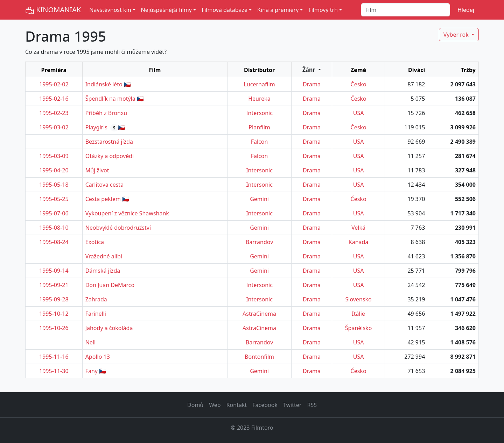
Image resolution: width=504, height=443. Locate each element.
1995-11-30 (54, 371)
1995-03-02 (54, 127)
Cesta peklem (103, 199)
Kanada (359, 242)
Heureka (259, 99)
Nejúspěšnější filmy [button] (166, 10)
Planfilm (259, 127)
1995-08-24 (54, 242)
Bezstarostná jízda (109, 142)
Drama (312, 84)
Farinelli (96, 314)
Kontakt (237, 405)
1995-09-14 (54, 271)
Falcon (260, 142)
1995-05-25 (54, 199)
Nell (90, 342)
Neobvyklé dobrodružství (118, 228)
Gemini (259, 199)
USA (359, 113)
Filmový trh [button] (323, 10)
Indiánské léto (104, 84)
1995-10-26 (54, 328)
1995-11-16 (54, 357)
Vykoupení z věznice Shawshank (127, 213)
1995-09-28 (54, 299)
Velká (358, 228)
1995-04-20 (54, 170)
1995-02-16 (54, 99)
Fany (92, 371)
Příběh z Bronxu (106, 113)
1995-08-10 (54, 228)
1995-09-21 (54, 285)
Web (215, 405)
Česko (359, 84)
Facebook (265, 405)
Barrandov (259, 242)
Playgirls (96, 127)
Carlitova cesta (104, 185)
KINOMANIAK (53, 10)
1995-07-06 (54, 213)
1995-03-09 (54, 156)
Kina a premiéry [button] (278, 10)
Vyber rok (457, 35)
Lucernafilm (259, 84)
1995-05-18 (54, 185)
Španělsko (359, 328)
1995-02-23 (54, 113)
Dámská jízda (103, 271)
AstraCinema (259, 314)
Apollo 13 (98, 357)
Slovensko (358, 299)
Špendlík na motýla (110, 99)
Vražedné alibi (104, 256)
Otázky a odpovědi (110, 156)
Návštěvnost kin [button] (110, 10)
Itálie (358, 314)
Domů (195, 405)
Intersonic (259, 113)
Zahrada (96, 299)
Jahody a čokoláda (109, 328)
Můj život (97, 170)
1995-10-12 (54, 314)
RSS (312, 405)
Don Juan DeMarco (110, 285)
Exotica (95, 242)
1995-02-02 (54, 84)
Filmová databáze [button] (225, 10)
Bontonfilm (259, 357)
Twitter (292, 405)
